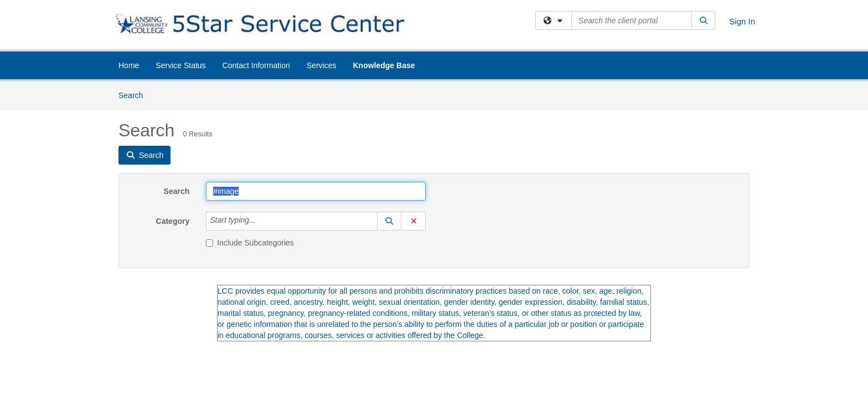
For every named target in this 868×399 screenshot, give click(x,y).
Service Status (180, 65)
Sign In (742, 21)
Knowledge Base (384, 65)
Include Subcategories (250, 243)
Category (173, 221)
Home (129, 65)
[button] (389, 221)
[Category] (262, 221)
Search (135, 94)
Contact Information (256, 65)
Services (322, 65)
